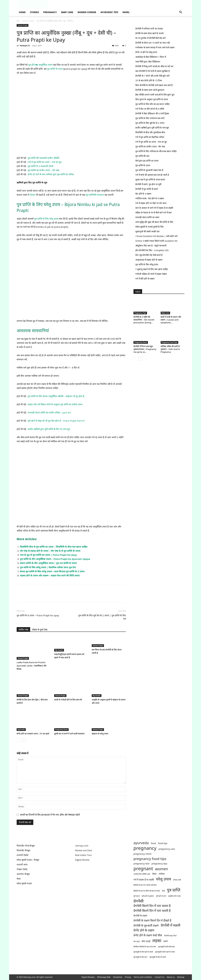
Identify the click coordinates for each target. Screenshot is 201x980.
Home (22, 12)
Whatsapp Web (104, 977)
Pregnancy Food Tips (169, 342)
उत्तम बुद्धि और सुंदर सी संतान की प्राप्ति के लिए (154, 222)
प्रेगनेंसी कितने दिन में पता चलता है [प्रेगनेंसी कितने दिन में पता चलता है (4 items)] (152, 906)
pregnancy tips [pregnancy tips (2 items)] (159, 864)
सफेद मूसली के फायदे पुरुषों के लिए (149, 227)
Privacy (128, 977)
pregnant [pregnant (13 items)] (143, 868)
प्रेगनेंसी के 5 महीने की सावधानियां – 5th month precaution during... (144, 320)
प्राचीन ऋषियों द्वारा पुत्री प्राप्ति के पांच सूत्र (152, 128)
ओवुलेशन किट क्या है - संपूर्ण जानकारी (151, 246)
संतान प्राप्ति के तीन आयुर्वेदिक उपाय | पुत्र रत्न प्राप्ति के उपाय (48, 563)
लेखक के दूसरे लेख (40, 630)
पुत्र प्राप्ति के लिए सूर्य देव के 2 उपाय (150, 123)
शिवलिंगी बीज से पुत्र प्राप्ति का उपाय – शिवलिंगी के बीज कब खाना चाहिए (54, 547)
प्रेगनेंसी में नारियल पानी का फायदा (149, 29)
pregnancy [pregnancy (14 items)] (145, 848)
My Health (59, 650)
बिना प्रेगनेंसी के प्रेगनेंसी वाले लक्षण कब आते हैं (154, 85)
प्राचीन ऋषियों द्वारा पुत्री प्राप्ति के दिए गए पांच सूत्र (49, 429)
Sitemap (181, 977)
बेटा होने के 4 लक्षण (143, 194)
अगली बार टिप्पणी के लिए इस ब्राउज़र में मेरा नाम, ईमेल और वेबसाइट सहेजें (50, 815)
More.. (126, 12)
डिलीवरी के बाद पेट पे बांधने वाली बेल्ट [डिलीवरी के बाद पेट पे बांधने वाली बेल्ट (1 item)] (145, 885)
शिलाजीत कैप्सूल (23, 850)
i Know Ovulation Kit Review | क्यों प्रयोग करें (156, 236)
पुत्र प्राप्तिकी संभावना (95, 195)
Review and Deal (83, 850)
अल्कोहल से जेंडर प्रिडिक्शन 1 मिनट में (151, 57)
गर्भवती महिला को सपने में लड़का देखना (151, 274)
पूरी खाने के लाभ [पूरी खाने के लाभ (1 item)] (161, 896)
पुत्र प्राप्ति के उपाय (55, 69)
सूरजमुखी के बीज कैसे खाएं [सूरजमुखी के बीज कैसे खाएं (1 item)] (166, 947)
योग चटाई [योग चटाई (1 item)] (136, 941)
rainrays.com (82, 846)
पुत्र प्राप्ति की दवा (142, 156)
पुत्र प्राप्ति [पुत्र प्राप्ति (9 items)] (174, 890)
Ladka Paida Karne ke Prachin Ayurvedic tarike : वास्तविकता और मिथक (32, 666)
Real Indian (81, 855)
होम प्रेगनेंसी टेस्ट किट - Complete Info (152, 250)
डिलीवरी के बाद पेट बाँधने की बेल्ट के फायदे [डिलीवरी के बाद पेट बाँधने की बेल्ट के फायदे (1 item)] (147, 891)
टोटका (33, 195)
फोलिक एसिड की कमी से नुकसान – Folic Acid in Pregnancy (170, 349)
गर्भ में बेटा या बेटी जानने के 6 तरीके (150, 109)
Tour (89, 855)
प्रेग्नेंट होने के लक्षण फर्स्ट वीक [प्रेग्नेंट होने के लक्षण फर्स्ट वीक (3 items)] (148, 935)
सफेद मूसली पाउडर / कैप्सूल (28, 860)
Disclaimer (118, 977)
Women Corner (87, 12)
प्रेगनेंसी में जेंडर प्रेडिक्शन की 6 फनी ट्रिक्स (152, 113)
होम (18, 21)
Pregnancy (50, 12)
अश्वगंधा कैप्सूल (23, 874)
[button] (181, 13)
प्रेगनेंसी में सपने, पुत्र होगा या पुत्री (148, 184)
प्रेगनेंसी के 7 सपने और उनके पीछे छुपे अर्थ (152, 76)
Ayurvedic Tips (109, 12)
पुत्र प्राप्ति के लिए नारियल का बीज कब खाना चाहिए (156, 151)
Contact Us (159, 977)
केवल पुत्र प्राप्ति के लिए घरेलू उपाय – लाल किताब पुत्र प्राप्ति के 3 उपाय (52, 571)
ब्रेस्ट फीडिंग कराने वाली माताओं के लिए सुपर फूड (155, 95)
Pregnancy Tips (140, 313)
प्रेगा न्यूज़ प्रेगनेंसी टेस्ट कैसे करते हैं (149, 255)
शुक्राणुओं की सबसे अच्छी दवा (147, 231)
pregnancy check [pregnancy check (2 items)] (142, 854)
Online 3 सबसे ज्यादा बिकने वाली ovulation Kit (156, 241)
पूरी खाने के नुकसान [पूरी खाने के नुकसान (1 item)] (148, 896)
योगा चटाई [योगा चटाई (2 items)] (146, 941)
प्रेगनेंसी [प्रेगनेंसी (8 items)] (139, 901)
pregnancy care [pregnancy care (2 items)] (167, 849)
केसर (19, 879)
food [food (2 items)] (153, 843)
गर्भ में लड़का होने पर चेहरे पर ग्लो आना (151, 203)
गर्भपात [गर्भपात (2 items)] (162, 874)
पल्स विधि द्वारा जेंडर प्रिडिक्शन (148, 62)
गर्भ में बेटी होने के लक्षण (145, 279)
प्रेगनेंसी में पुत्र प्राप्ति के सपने (147, 189)
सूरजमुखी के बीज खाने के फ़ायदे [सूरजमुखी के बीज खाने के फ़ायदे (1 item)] (143, 952)
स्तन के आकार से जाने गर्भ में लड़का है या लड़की (154, 208)
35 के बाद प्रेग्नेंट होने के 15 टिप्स (149, 80)
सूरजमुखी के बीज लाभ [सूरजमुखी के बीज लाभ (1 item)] (140, 957)
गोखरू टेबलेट (22, 869)
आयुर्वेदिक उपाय (45, 65)
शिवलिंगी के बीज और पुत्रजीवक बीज (150, 132)
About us (171, 977)
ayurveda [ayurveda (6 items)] (141, 843)
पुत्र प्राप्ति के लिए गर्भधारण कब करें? (150, 118)
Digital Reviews (88, 977)
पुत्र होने (32, 65)
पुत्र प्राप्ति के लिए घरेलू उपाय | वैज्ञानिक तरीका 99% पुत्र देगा (48, 567)
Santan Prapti (28, 21)
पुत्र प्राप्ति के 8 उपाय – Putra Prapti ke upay (38, 615)
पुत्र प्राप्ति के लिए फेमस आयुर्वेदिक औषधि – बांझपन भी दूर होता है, (56, 396)
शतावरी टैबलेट (23, 855)
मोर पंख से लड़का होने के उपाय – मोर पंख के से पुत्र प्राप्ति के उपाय (50, 551)
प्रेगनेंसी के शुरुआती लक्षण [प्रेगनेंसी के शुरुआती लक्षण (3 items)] (146, 926)
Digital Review (82, 860)
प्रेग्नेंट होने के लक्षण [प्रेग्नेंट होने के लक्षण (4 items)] (144, 930)
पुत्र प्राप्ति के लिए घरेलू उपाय (46, 219)
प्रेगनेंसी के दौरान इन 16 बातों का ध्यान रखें (152, 43)
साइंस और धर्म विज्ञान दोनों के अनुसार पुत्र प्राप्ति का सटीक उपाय (55, 404)
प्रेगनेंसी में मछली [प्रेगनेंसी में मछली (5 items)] (171, 925)
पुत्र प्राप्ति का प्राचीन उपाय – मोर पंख (43, 170)
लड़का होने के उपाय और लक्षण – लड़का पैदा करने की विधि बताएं (50, 575)
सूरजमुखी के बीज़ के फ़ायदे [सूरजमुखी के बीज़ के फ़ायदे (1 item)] (158, 957)
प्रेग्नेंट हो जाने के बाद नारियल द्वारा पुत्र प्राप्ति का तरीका (51, 174)
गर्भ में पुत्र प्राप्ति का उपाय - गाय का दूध (151, 142)
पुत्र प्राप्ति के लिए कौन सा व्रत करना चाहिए (152, 104)
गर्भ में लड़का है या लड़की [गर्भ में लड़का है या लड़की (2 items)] (144, 880)
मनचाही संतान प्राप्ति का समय (147, 217)
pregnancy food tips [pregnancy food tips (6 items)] (150, 859)
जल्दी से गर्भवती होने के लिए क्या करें (68, 700)
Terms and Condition (143, 977)
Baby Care (67, 12)
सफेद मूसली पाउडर (24, 883)
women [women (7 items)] (162, 869)
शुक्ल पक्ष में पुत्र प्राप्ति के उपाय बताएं (150, 180)
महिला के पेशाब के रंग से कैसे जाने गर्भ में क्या (153, 213)
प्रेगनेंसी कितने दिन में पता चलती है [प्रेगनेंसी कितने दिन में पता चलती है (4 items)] (152, 911)
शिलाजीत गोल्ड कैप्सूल (26, 846)
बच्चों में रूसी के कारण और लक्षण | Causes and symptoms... (171, 320)
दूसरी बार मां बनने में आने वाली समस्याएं (69, 734)
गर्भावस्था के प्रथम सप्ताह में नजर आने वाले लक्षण (155, 47)
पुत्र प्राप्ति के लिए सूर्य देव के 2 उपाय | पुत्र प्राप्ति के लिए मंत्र (102, 617)
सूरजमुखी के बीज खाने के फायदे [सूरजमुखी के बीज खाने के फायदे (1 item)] (165, 952)
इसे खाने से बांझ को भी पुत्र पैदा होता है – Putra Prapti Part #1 (56, 421)
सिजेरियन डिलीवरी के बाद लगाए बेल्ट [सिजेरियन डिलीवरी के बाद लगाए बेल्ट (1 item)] (145, 947)
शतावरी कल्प (22, 864)
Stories (34, 12)
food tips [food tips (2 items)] (163, 843)
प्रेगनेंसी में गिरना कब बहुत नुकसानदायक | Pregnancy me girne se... (145, 349)
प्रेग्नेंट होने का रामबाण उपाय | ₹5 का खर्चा (33, 734)
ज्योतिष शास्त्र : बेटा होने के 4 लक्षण (150, 198)
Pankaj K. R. (25, 46)
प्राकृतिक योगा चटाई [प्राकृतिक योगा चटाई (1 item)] (174, 896)
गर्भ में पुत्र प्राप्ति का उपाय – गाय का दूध (45, 162)
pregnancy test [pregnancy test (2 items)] (141, 864)
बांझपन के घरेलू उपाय (100, 734)
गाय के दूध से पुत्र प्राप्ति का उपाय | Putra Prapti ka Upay (48, 555)
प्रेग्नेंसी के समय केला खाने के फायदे (149, 33)
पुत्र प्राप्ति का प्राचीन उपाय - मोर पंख (150, 146)
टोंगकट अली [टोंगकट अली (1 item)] (177, 880)
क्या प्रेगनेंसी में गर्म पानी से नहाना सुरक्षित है (152, 71)
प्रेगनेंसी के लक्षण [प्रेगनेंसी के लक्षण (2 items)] (140, 916)
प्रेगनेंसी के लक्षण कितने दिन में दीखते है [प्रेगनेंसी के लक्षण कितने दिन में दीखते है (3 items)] (152, 920)
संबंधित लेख (23, 630)
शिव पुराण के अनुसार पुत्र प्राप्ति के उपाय (152, 99)
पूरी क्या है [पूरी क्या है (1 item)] (137, 896)
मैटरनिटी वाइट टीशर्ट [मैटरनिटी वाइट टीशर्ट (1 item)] (170, 936)
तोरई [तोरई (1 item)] (163, 891)
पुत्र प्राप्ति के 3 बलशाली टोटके (41, 166)
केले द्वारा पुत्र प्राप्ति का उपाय (147, 161)
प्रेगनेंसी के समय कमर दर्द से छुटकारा (150, 90)
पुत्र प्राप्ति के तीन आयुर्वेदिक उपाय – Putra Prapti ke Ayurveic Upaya (55, 559)
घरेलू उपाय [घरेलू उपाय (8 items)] (164, 879)
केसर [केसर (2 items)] (154, 874)
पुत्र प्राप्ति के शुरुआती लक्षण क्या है (149, 170)
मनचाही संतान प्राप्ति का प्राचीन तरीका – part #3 (49, 412)
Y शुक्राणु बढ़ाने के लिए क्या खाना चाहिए (152, 269)
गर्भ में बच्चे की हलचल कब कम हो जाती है (152, 175)
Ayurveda (21, 729)
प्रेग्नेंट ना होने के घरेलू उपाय (146, 52)
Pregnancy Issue (61, 729)
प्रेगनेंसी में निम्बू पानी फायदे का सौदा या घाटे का (154, 66)
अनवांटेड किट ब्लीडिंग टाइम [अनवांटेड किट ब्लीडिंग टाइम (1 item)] (142, 874)
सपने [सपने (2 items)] (166, 941)
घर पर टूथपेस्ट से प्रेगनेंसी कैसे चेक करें (150, 38)
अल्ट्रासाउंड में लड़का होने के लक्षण (149, 260)
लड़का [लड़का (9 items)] (157, 941)
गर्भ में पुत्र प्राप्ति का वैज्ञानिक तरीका (150, 137)
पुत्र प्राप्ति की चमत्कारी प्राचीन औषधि (43, 158)
